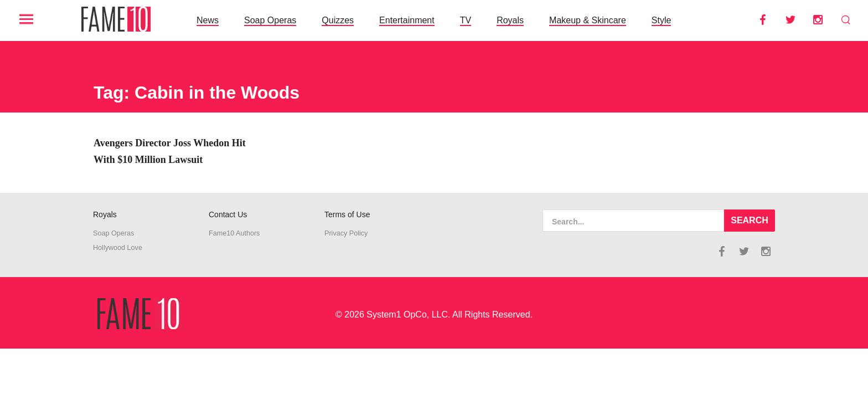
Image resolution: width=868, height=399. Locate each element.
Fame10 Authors (234, 233)
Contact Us (228, 214)
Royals (510, 20)
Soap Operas (270, 20)
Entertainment (407, 20)
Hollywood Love (118, 248)
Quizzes (338, 20)
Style (662, 20)
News (208, 20)
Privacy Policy (346, 233)
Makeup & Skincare (588, 20)
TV (466, 20)
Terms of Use (347, 214)
